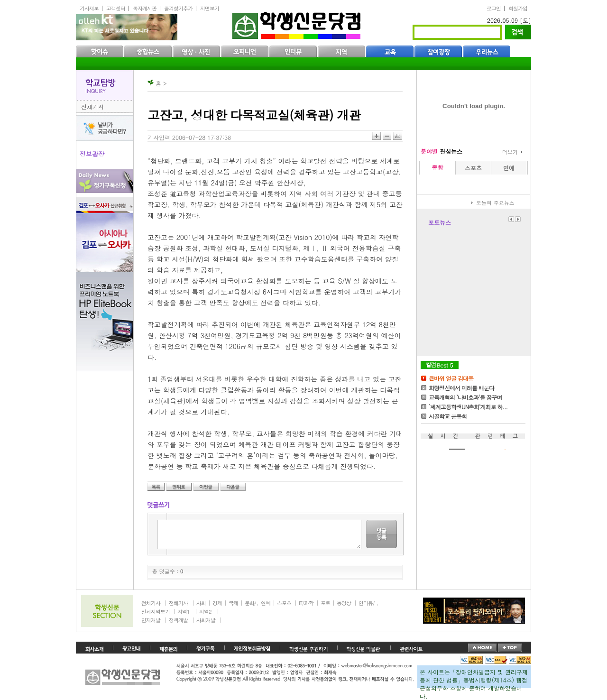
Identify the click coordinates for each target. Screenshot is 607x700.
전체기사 (92, 106)
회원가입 (518, 8)
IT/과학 (306, 603)
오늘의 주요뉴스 (495, 203)
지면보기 (210, 8)
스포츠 (284, 603)
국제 (233, 603)
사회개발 (206, 620)
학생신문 (298, 23)
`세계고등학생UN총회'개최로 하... (468, 407)
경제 (217, 603)
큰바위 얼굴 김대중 (451, 378)
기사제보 (89, 8)
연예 (266, 603)
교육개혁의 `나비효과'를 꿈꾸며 (465, 397)
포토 (325, 603)
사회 (201, 603)
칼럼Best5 (440, 365)
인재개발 (151, 620)
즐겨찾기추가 (178, 8)
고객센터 (116, 8)
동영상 (344, 603)
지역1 (183, 612)
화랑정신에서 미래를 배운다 (461, 388)
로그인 (494, 8)
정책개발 (178, 620)
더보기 (510, 152)
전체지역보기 (156, 612)
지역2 (205, 612)
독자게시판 (145, 8)
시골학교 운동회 (448, 416)
